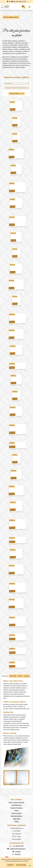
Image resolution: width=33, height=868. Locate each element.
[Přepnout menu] (30, 7)
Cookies (16, 821)
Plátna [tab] (20, 676)
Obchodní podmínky (17, 816)
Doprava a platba (16, 813)
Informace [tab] (5, 676)
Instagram (18, 854)
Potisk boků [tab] (13, 676)
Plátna (17, 811)
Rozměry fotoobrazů (17, 808)
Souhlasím (10, 865)
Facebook (18, 852)
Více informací (21, 865)
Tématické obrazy (17, 805)
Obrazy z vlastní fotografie (16, 803)
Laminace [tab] (26, 676)
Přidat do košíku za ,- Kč (17, 94)
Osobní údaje (17, 819)
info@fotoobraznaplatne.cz (18, 849)
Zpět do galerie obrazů (11, 17)
